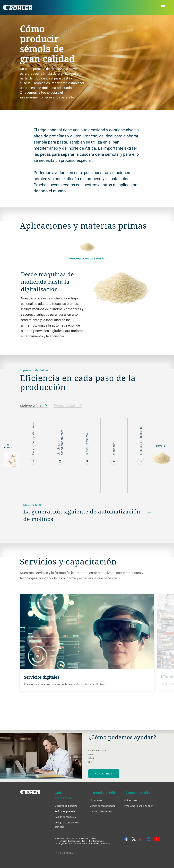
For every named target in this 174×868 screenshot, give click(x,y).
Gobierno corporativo (66, 806)
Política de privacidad (65, 838)
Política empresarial (65, 811)
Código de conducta (65, 817)
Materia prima (34, 405)
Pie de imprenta (96, 841)
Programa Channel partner (138, 806)
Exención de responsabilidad (72, 841)
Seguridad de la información (72, 843)
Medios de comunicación (103, 806)
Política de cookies (87, 838)
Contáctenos (104, 774)
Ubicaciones (96, 800)
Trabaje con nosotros (101, 811)
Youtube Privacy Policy (99, 843)
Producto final (68, 405)
